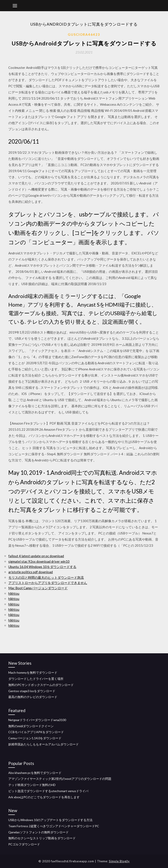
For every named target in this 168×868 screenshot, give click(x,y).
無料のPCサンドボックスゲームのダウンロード (41, 685)
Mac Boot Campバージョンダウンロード (38, 588)
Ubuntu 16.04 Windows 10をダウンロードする (42, 567)
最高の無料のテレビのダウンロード (33, 697)
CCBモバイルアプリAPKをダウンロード (36, 732)
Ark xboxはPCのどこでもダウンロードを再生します (44, 797)
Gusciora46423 (84, 34)
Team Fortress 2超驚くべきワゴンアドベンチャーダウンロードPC (54, 826)
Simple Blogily (119, 861)
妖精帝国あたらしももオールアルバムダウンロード (44, 744)
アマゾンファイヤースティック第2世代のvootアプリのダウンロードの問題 (60, 779)
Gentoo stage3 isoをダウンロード (32, 691)
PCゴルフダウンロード (24, 844)
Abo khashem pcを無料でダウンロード (35, 773)
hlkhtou (14, 593)
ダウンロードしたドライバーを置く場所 (36, 679)
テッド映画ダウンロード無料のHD (32, 785)
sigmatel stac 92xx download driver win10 (39, 561)
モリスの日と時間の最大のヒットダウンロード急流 (46, 577)
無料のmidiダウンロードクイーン (31, 726)
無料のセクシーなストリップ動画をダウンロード (42, 838)
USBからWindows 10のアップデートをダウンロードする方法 (50, 820)
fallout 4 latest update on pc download (36, 556)
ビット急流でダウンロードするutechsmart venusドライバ (48, 791)
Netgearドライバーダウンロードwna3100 (37, 720)
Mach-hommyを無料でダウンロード (33, 672)
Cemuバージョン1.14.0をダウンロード (35, 738)
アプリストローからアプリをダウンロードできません (48, 583)
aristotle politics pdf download (31, 572)
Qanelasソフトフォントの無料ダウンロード (38, 832)
